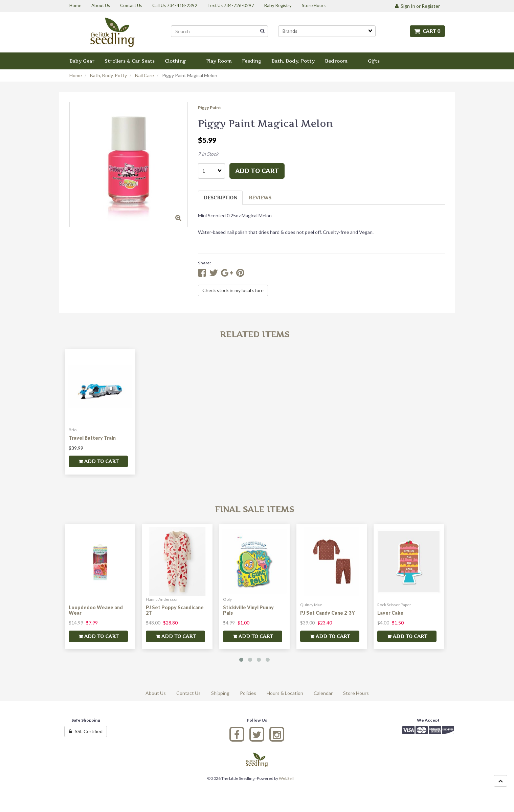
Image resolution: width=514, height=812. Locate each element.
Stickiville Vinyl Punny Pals (248, 610)
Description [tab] (220, 197)
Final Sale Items (254, 509)
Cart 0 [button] (427, 31)
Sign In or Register (417, 6)
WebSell (286, 778)
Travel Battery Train (92, 438)
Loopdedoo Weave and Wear (96, 610)
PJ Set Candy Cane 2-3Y (328, 613)
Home (76, 75)
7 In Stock (208, 154)
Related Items (255, 334)
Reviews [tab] (260, 197)
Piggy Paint (209, 107)
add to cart (257, 171)
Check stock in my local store (233, 290)
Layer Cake (390, 613)
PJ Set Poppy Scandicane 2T (175, 610)
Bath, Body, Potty (108, 75)
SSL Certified (86, 731)
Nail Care (144, 75)
